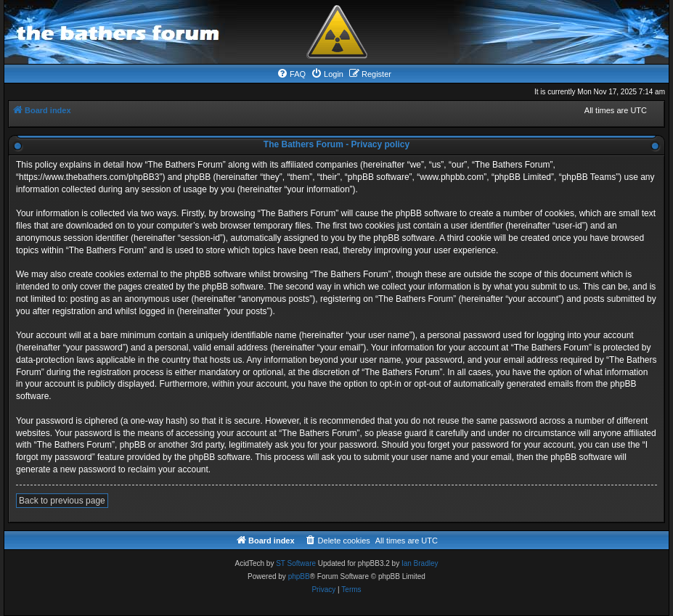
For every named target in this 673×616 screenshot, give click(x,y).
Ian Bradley (420, 563)
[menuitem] (291, 74)
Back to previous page (62, 501)
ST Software (296, 563)
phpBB (299, 576)
